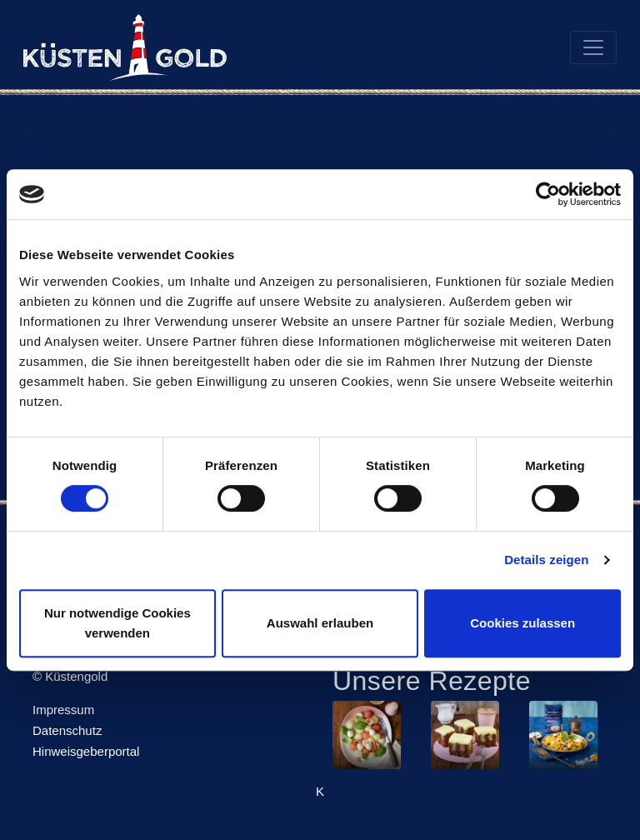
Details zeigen (546, 560)
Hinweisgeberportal (86, 751)
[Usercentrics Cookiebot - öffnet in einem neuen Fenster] (548, 194)
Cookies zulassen (522, 623)
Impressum (63, 710)
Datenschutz (67, 730)
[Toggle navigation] (593, 47)
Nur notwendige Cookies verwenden (117, 623)
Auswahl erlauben (320, 623)
